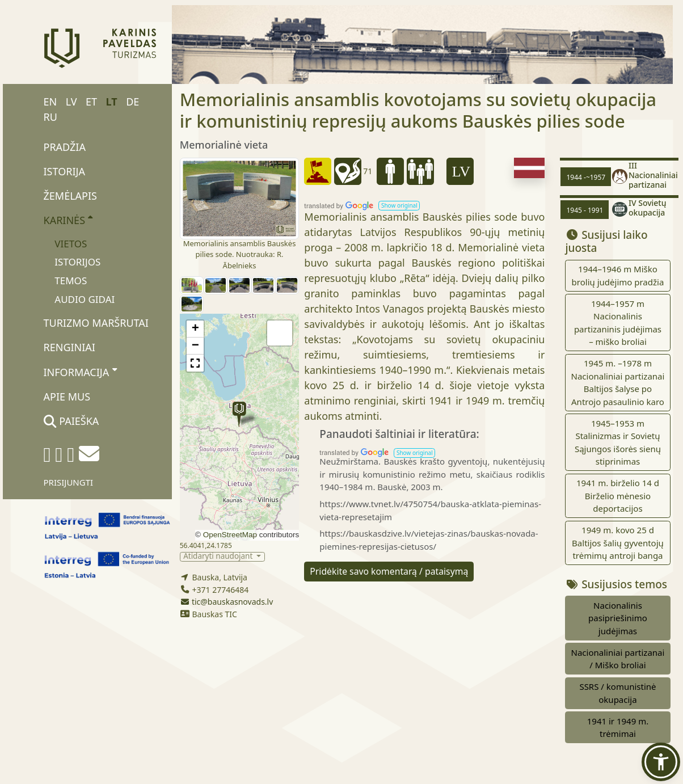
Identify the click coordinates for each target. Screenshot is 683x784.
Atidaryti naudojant (219, 557)
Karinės (68, 220)
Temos (71, 281)
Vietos (71, 244)
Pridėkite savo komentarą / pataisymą (389, 571)
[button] (239, 414)
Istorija (64, 171)
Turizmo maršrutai (96, 323)
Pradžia (65, 147)
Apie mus (67, 397)
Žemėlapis (70, 196)
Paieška (71, 421)
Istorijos (77, 262)
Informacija (80, 372)
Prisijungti (69, 482)
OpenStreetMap (230, 535)
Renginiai (69, 347)
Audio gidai (85, 299)
